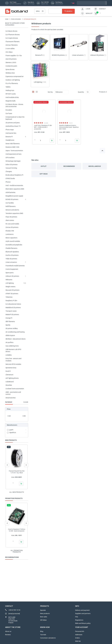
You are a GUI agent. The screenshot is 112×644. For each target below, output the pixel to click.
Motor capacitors (11, 238)
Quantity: (81, 92)
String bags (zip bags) (13, 161)
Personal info (80, 631)
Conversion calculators (48, 638)
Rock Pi (8, 371)
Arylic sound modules (13, 241)
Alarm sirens (10, 220)
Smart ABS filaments (13, 144)
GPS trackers (10, 158)
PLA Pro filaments (12, 83)
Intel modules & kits (12, 97)
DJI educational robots (13, 304)
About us (8, 631)
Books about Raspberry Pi (14, 175)
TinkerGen (9, 297)
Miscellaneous (95, 166)
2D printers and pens (13, 123)
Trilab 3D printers (11, 259)
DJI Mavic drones (11, 31)
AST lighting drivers (12, 378)
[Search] (62, 11)
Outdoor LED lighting (13, 80)
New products (45, 613)
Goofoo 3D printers (12, 255)
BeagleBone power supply (14, 196)
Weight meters (10, 287)
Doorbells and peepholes (14, 245)
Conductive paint (11, 66)
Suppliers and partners (83, 613)
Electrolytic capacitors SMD (15, 189)
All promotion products (17, 551)
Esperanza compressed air (15, 76)
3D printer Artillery (12, 328)
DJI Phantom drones (13, 35)
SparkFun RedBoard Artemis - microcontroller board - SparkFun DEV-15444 (69, 127)
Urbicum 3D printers (12, 276)
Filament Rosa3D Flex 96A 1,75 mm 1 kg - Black (17, 472)
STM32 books (10, 178)
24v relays (9, 52)
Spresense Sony (11, 368)
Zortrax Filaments (12, 45)
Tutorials (43, 635)
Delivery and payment (82, 610)
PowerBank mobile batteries (15, 266)
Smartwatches (11, 398)
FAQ (77, 617)
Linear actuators (11, 262)
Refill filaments (11, 206)
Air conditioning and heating (15, 332)
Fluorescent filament (13, 42)
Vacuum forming (11, 168)
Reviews (8, 635)
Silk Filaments (10, 321)
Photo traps (10, 130)
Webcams (9, 280)
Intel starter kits (11, 133)
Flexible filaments (11, 248)
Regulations (79, 620)
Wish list (78, 641)
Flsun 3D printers (11, 217)
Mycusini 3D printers (12, 290)
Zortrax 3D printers (12, 227)
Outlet (44, 166)
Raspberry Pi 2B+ (11, 301)
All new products (17, 492)
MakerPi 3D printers (12, 314)
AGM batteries (10, 192)
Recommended (69, 166)
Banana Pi (9, 137)
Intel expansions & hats (13, 154)
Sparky (8, 325)
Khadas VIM (10, 231)
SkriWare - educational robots (16, 339)
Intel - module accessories (14, 185)
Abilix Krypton (10, 335)
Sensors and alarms (12, 210)
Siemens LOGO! (11, 62)
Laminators (10, 234)
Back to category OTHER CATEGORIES (15, 24)
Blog (42, 631)
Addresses (79, 635)
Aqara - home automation (14, 151)
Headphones (10, 140)
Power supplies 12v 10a (14, 55)
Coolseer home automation (15, 389)
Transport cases (11, 311)
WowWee (9, 385)
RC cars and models (12, 224)
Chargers (9, 171)
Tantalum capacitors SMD (14, 213)
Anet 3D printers (11, 59)
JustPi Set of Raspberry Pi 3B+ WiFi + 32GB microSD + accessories (43, 127)
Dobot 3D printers (12, 164)
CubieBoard (10, 382)
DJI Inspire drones (12, 38)
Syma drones (10, 69)
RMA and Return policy (83, 623)
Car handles (10, 203)
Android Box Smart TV (13, 126)
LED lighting (10, 283)
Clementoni (9, 375)
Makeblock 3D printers (13, 308)
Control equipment (12, 269)
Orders (77, 638)
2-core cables (10, 49)
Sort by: (50, 92)
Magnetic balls (10, 101)
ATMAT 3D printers (12, 294)
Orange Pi (9, 318)
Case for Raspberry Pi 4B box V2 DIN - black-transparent (17, 530)
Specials (43, 610)
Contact (102, 9)
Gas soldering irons (12, 346)
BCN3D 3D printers (12, 199)
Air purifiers (9, 342)
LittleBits (9, 355)
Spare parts (10, 273)
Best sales (44, 617)
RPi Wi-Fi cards (11, 94)
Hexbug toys (10, 90)
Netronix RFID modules (13, 364)
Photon (8, 182)
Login (88, 9)
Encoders (9, 110)
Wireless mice (10, 73)
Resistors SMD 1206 (12, 147)
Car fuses (9, 113)
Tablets (8, 87)
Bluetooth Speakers (12, 252)
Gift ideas (44, 174)
